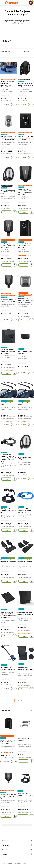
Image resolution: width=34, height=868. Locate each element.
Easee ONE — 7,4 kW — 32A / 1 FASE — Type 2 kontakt (8, 300)
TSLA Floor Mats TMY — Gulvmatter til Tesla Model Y (8, 562)
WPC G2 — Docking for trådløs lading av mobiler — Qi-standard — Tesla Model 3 (25, 614)
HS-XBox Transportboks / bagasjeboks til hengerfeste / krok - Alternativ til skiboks (8, 84)
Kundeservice (6, 841)
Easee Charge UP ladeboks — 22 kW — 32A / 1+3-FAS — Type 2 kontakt (8, 246)
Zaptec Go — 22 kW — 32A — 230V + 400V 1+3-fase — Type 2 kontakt (25, 246)
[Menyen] (2, 3)
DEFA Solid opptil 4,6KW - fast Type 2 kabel (25, 458)
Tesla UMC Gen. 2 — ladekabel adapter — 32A (8, 669)
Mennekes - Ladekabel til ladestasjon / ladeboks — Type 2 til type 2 (25, 511)
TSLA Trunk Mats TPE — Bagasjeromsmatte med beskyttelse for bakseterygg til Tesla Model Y (8, 615)
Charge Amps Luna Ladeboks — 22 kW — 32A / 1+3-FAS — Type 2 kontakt (25, 300)
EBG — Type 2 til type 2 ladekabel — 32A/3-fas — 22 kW (8, 511)
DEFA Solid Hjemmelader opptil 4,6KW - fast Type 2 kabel (8, 192)
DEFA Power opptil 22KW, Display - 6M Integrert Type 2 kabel (25, 85)
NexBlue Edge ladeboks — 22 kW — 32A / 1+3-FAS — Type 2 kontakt (8, 351)
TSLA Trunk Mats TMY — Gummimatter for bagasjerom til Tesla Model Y (25, 669)
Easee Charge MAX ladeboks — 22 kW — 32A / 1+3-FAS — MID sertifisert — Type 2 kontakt (25, 192)
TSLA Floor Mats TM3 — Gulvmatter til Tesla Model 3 (25, 562)
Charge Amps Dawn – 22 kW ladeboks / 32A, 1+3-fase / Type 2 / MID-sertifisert (8, 138)
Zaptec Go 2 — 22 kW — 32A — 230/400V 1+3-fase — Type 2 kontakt (25, 138)
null (31, 710)
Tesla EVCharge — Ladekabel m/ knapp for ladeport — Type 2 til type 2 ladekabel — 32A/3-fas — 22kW (8, 458)
